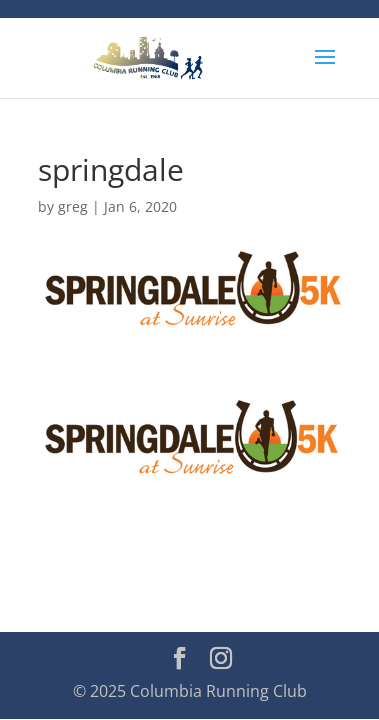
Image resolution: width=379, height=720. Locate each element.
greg (73, 206)
